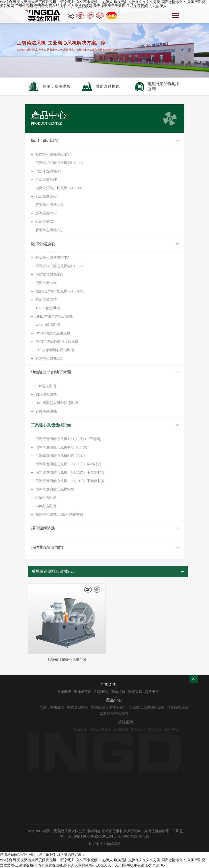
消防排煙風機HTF (49, 171)
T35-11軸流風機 (48, 308)
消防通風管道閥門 (47, 548)
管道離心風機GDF (50, 205)
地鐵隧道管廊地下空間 (51, 372)
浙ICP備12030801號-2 (84, 836)
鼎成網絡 (113, 844)
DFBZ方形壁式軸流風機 (54, 316)
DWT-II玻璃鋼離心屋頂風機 (57, 342)
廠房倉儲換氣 (43, 244)
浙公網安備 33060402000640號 (126, 836)
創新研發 (118, 692)
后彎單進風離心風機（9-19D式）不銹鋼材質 (70, 481)
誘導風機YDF (46, 213)
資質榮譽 (168, 692)
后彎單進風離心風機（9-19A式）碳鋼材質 (68, 464)
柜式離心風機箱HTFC (52, 154)
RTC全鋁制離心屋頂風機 (55, 350)
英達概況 (81, 692)
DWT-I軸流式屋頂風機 (53, 333)
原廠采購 (152, 692)
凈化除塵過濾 (43, 528)
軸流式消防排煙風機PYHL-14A (60, 188)
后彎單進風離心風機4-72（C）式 (61, 447)
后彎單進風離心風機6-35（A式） (61, 456)
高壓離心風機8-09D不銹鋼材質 (60, 514)
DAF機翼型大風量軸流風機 (57, 403)
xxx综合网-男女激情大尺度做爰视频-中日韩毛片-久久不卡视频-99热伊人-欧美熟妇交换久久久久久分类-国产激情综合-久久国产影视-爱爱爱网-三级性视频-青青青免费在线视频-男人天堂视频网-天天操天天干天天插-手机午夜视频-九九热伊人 (103, 4)
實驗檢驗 (135, 692)
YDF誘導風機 (46, 394)
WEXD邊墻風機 (48, 325)
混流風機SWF (46, 180)
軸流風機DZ (45, 222)
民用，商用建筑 (45, 141)
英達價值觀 (99, 692)
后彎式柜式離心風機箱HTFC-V (60, 163)
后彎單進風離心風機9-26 (55, 489)
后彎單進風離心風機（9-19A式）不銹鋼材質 (70, 472)
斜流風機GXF (46, 196)
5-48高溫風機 (46, 506)
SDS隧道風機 (46, 386)
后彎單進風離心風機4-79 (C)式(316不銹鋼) (68, 439)
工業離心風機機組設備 (51, 425)
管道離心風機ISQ (49, 230)
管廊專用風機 (46, 411)
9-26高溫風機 (46, 498)
